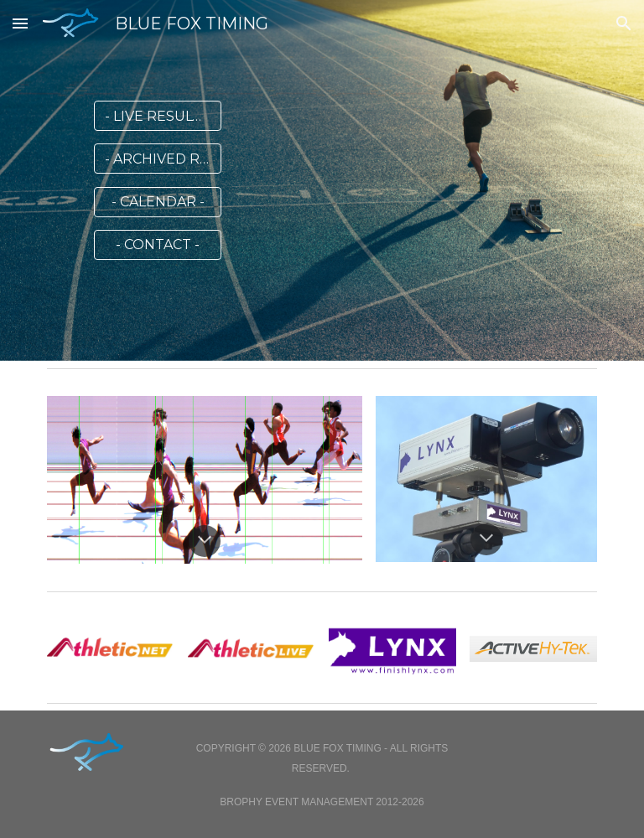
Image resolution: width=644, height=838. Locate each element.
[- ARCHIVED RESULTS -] (157, 159)
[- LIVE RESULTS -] (157, 116)
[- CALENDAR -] (157, 202)
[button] (20, 23)
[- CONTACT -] (157, 245)
